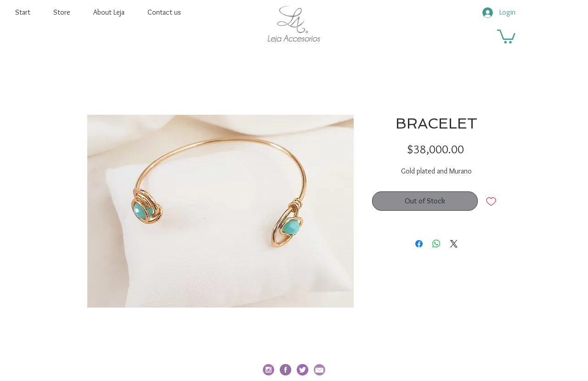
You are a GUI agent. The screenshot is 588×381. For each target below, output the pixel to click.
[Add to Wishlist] (491, 201)
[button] (506, 36)
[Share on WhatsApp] (436, 244)
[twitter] (302, 370)
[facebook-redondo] (286, 370)
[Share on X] (454, 244)
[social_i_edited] (269, 370)
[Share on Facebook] (419, 244)
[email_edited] (319, 370)
